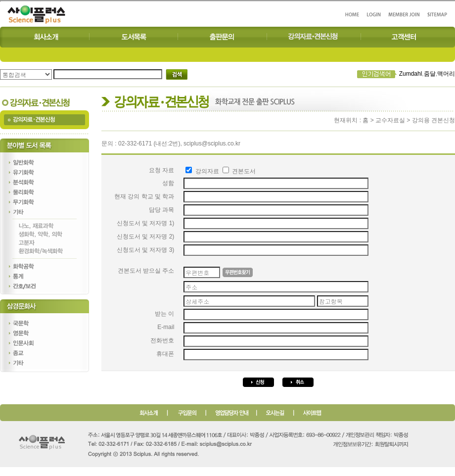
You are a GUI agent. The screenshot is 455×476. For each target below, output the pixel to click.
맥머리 (446, 74)
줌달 (430, 74)
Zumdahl (411, 74)
